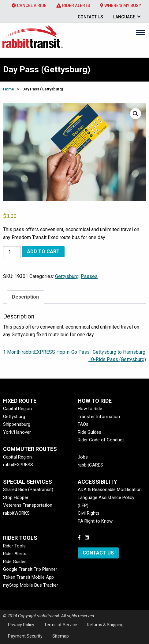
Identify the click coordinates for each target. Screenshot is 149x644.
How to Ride (90, 409)
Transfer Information (99, 417)
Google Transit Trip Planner (30, 569)
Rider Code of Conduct (101, 440)
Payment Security (25, 636)
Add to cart (43, 252)
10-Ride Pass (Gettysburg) (117, 359)
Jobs (83, 457)
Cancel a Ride (29, 6)
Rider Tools (14, 546)
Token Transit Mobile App (28, 577)
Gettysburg (67, 276)
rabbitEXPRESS (18, 465)
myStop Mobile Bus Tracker (31, 585)
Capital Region (17, 409)
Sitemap (61, 636)
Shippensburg (17, 424)
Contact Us (90, 17)
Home (9, 89)
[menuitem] (29, 6)
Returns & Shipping (105, 625)
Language (124, 17)
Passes (89, 276)
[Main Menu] (141, 32)
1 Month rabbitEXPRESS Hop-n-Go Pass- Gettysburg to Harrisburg (74, 352)
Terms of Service (61, 625)
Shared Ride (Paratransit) (28, 490)
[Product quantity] (12, 252)
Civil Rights (89, 513)
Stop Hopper (16, 497)
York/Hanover (17, 432)
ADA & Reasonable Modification (110, 490)
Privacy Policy (21, 625)
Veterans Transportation (28, 505)
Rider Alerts (73, 6)
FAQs (83, 424)
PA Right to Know (95, 521)
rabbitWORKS (16, 513)
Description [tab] (25, 297)
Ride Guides (89, 432)
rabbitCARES (90, 465)
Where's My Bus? (121, 6)
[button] (136, 114)
